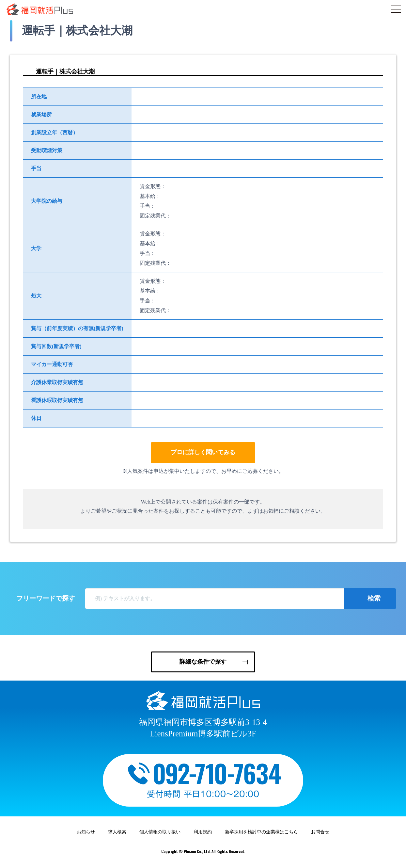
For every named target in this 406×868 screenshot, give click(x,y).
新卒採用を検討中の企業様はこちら (261, 835)
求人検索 (117, 835)
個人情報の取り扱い (160, 835)
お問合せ (320, 835)
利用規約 (203, 835)
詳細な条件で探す (203, 662)
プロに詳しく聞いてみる (203, 452)
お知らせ (86, 835)
